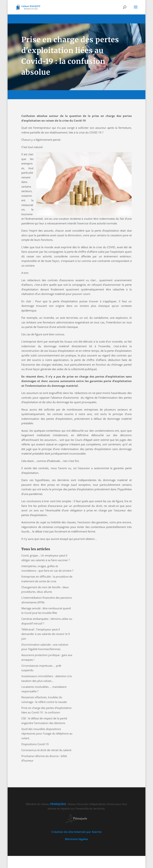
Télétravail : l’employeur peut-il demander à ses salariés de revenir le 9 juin (46, 634)
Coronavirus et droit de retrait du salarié (46, 750)
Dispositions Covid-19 (35, 744)
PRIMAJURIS (58, 804)
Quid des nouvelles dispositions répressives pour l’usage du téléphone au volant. (47, 734)
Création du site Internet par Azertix (76, 832)
